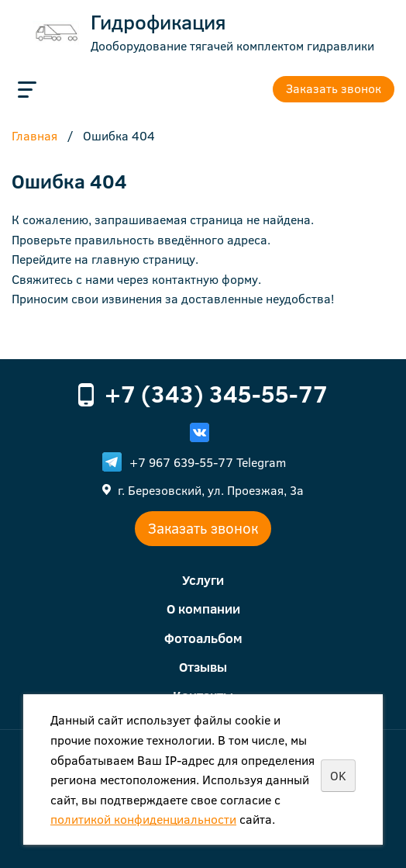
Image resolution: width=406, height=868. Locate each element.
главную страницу (143, 259)
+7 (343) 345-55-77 (216, 393)
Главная (34, 137)
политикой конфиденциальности (143, 819)
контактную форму (205, 279)
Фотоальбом (203, 638)
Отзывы (203, 667)
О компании (203, 609)
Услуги (203, 580)
